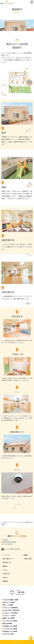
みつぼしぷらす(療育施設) (10, 608)
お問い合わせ (6, 574)
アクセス (5, 570)
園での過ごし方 (7, 563)
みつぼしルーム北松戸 (9, 616)
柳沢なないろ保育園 (9, 602)
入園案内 (26, 555)
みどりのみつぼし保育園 (10, 621)
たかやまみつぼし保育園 (10, 629)
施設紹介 (5, 566)
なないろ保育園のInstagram (11, 549)
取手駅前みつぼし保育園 (10, 631)
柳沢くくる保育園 (8, 605)
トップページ (6, 555)
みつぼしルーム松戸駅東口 (11, 613)
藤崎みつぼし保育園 (9, 618)
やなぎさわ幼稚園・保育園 (11, 600)
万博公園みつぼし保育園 (10, 626)
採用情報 (5, 581)
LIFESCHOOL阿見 (8, 634)
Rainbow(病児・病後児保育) (11, 610)
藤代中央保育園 (7, 623)
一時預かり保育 (27, 559)
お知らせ (5, 577)
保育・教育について (8, 559)
